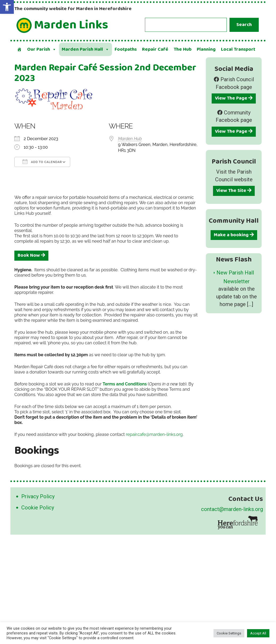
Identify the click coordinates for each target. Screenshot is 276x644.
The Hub (183, 49)
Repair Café (155, 49)
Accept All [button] (258, 633)
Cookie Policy (38, 508)
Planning (206, 49)
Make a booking (234, 235)
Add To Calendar (42, 162)
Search (244, 25)
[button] (7, 7)
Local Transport (238, 49)
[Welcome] (19, 49)
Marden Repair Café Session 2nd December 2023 (105, 73)
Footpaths (126, 49)
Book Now (31, 255)
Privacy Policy (38, 496)
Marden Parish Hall (85, 49)
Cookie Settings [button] (229, 633)
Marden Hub (130, 139)
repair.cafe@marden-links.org (154, 434)
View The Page (234, 98)
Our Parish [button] (42, 49)
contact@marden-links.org (232, 509)
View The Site (234, 191)
